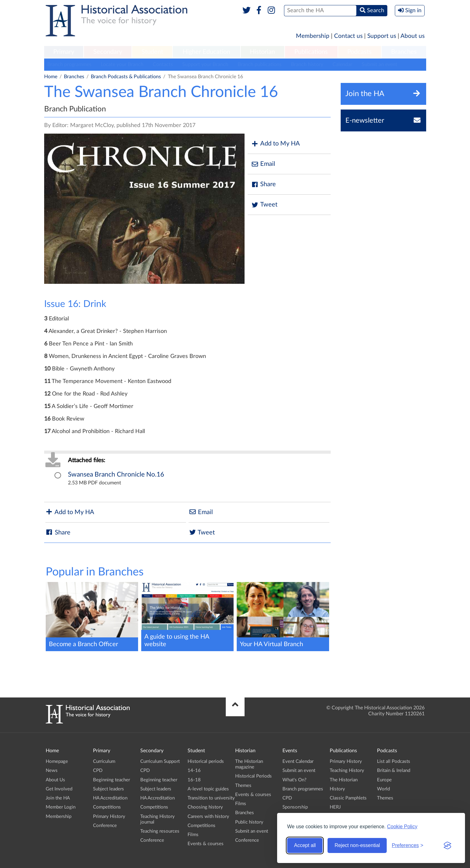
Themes (243, 786)
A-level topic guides (208, 789)
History (337, 789)
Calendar (342, 64)
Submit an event (380, 64)
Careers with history (208, 817)
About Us (55, 780)
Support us (382, 36)
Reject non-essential (357, 845)
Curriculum (104, 761)
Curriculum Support (160, 761)
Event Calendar (298, 761)
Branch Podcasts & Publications (126, 77)
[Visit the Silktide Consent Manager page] (447, 845)
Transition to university (211, 798)
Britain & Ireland (394, 771)
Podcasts (359, 52)
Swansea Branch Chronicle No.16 (116, 475)
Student (152, 52)
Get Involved (59, 789)
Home (51, 77)
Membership (313, 36)
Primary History (109, 817)
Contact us (348, 36)
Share (263, 184)
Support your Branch (205, 64)
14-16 (194, 771)
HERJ (335, 807)
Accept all (305, 845)
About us (413, 36)
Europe (384, 780)
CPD (98, 771)
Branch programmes (69, 64)
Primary (64, 52)
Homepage (57, 761)
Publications (311, 52)
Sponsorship (295, 807)
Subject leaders (108, 789)
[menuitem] (64, 52)
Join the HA (58, 798)
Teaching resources (160, 831)
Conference (105, 826)
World (383, 789)
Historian (262, 52)
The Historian (344, 780)
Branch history (307, 64)
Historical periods (206, 761)
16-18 (194, 780)
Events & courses (206, 844)
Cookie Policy (402, 827)
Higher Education (206, 52)
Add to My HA (275, 144)
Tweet (264, 205)
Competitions (107, 807)
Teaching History (347, 771)
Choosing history (205, 807)
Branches (404, 52)
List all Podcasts (394, 761)
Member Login (61, 807)
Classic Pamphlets (348, 798)
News (52, 771)
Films (193, 835)
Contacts (163, 64)
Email (263, 164)
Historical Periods (253, 776)
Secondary (108, 52)
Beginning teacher (111, 780)
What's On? (294, 780)
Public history (249, 822)
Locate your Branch (122, 64)
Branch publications (260, 64)
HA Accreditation (110, 798)
